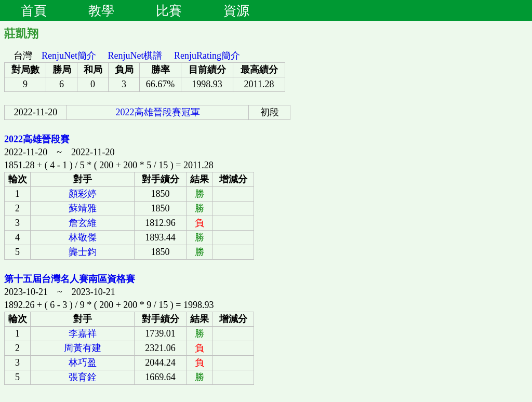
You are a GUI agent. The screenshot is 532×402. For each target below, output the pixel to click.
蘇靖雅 (83, 208)
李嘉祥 (83, 333)
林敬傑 (83, 237)
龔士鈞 (83, 252)
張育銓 (83, 377)
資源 (236, 10)
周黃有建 (83, 348)
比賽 (169, 10)
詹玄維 (83, 223)
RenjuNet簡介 (69, 56)
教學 (101, 10)
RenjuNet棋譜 (135, 56)
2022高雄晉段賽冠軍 (158, 112)
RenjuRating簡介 (207, 56)
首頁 (34, 10)
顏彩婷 (83, 194)
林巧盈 (83, 363)
